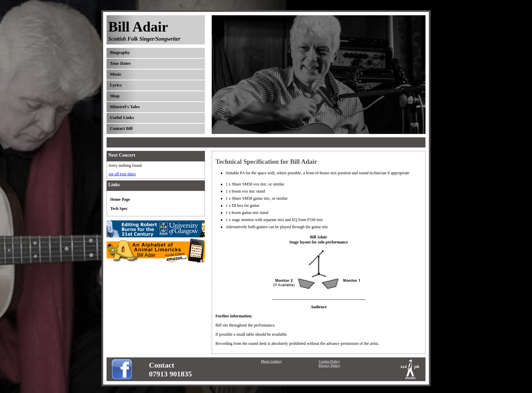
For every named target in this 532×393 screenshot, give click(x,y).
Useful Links (122, 117)
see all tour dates (122, 174)
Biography (120, 52)
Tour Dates (120, 63)
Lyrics (116, 85)
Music (116, 74)
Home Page (120, 199)
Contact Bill (121, 128)
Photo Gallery (271, 361)
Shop (115, 96)
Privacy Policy (329, 365)
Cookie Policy (329, 361)
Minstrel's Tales (125, 107)
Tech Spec (119, 209)
